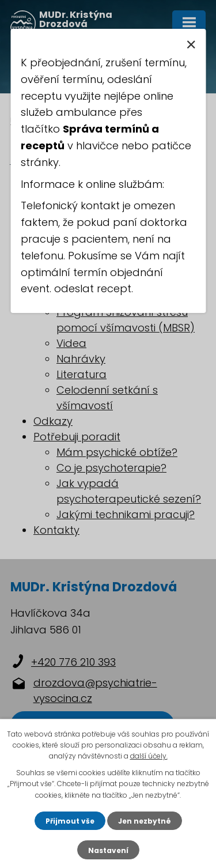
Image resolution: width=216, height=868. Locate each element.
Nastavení (108, 850)
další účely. (149, 756)
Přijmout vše (70, 821)
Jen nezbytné (145, 821)
